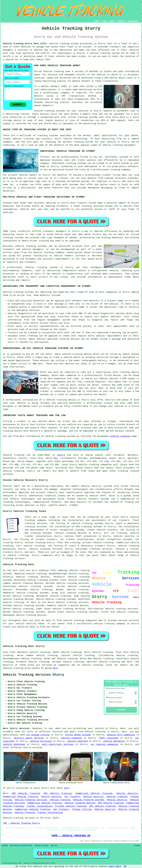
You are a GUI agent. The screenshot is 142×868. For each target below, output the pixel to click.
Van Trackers (61, 809)
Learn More (115, 866)
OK (125, 866)
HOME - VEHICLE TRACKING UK (71, 836)
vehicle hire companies (121, 735)
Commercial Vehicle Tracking (94, 793)
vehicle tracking (120, 436)
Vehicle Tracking (117, 797)
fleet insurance (109, 738)
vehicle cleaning (71, 738)
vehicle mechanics (114, 741)
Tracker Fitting (82, 809)
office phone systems (78, 735)
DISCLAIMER (133, 21)
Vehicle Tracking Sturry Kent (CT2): (25, 44)
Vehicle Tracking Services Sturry (33, 675)
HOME (97, 21)
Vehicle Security (127, 793)
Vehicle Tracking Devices (80, 803)
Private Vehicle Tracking (71, 806)
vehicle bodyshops (14, 744)
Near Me (54, 845)
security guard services (29, 738)
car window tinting (38, 735)
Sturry (61, 455)
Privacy (137, 845)
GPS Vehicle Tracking (26, 793)
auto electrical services (58, 744)
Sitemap (5, 845)
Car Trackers (72, 797)
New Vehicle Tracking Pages (21, 845)
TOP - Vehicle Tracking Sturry (21, 823)
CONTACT (122, 21)
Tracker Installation (39, 806)
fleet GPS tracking (68, 543)
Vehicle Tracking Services (31, 800)
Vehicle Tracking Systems (89, 800)
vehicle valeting (77, 741)
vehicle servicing (41, 741)
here (55, 668)
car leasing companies (104, 744)
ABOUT (113, 21)
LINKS (104, 21)
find (12, 652)
